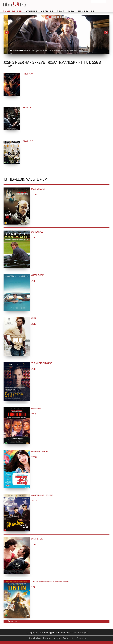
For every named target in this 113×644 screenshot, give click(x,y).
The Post (28, 108)
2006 (34, 195)
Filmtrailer (86, 11)
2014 (34, 369)
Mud (34, 318)
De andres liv (38, 189)
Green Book (37, 275)
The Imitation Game (42, 363)
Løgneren (36, 409)
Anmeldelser (12, 11)
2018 (34, 281)
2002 (34, 501)
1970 (34, 414)
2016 (34, 545)
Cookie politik (65, 633)
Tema (61, 11)
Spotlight (28, 141)
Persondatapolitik (82, 633)
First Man (28, 74)
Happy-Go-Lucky (40, 452)
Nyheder (31, 11)
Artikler (47, 11)
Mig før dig (37, 539)
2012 (34, 324)
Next (106, 32)
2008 (34, 457)
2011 (33, 238)
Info (71, 11)
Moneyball (37, 232)
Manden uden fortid (42, 496)
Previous (7, 32)
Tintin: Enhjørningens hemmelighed (50, 582)
